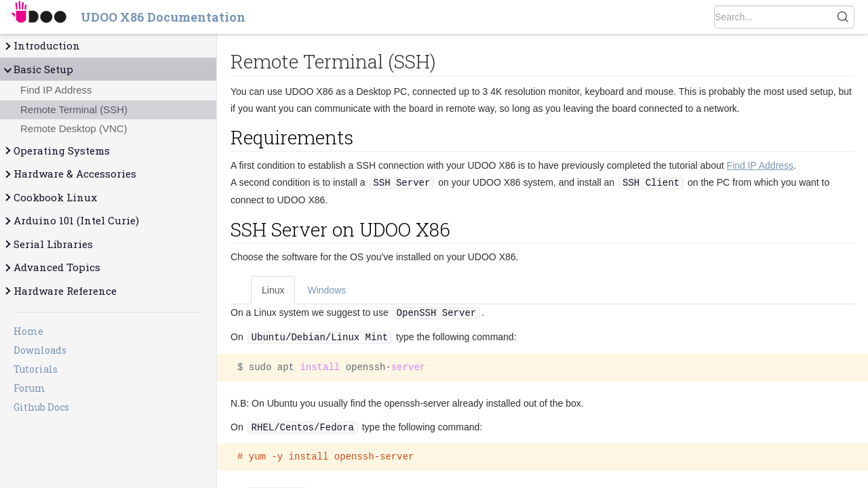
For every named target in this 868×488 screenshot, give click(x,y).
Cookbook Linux (50, 198)
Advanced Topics (52, 267)
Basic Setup (38, 69)
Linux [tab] (273, 290)
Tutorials (36, 369)
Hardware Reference (60, 291)
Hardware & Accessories (70, 174)
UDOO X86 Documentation (163, 17)
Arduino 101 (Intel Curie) (71, 221)
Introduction (41, 46)
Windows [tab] (327, 290)
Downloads (40, 350)
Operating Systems (56, 151)
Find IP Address (56, 90)
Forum (29, 388)
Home (28, 331)
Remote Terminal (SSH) (74, 109)
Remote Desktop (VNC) (74, 128)
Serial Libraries (48, 244)
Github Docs (41, 407)
